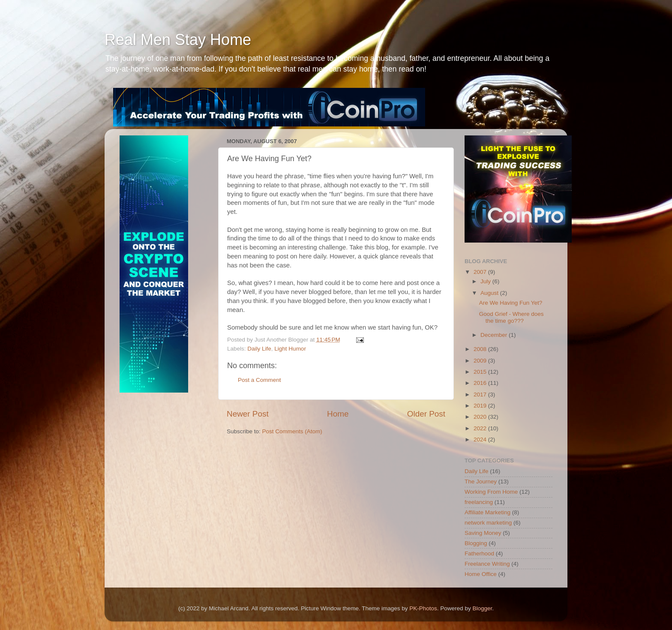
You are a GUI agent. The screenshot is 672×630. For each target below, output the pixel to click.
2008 (481, 349)
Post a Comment (259, 380)
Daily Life (259, 349)
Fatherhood (479, 553)
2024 (481, 439)
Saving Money (483, 533)
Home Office (481, 574)
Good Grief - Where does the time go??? (511, 317)
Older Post (426, 414)
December (495, 335)
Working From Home (491, 492)
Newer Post (248, 414)
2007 (481, 272)
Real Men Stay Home (178, 40)
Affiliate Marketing (487, 512)
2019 (481, 406)
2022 (481, 428)
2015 (481, 372)
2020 (481, 417)
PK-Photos (423, 608)
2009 (481, 361)
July (486, 281)
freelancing (479, 502)
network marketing (488, 523)
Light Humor (290, 349)
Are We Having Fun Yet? (511, 303)
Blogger (482, 608)
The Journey (481, 481)
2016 (481, 383)
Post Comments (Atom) (292, 431)
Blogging (476, 543)
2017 (481, 394)
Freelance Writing (487, 564)
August (490, 293)
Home (338, 414)
